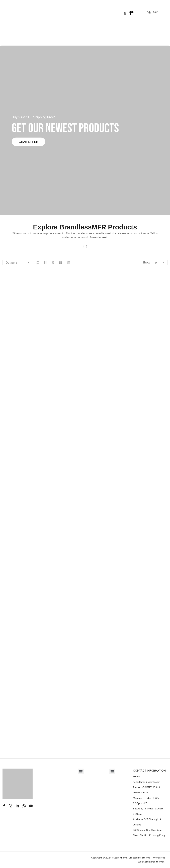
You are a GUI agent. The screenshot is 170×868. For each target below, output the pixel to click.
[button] (129, 11)
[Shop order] (17, 263)
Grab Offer (28, 142)
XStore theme (120, 858)
